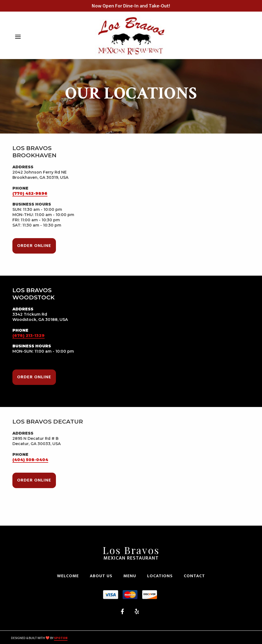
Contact (196, 576)
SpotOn (61, 638)
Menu (131, 576)
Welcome (70, 576)
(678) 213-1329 (29, 336)
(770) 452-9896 (30, 193)
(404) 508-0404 (30, 460)
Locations (162, 576)
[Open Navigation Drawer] (18, 37)
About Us (103, 576)
